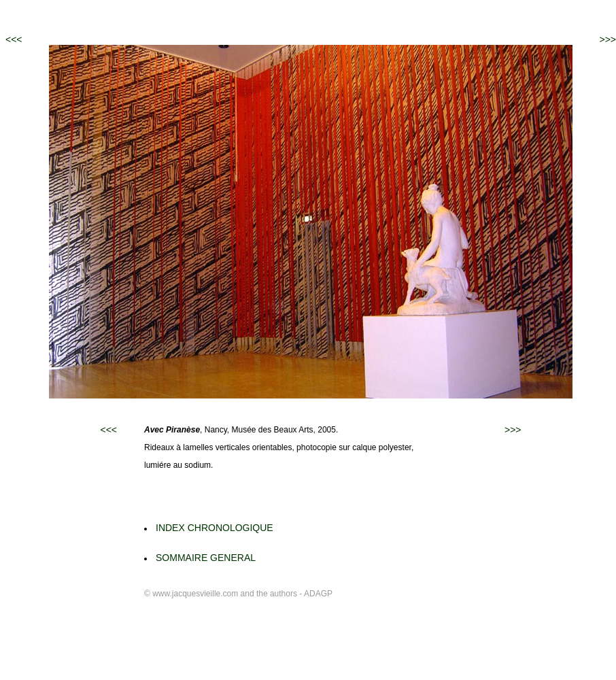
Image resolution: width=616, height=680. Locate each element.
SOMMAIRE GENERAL (206, 558)
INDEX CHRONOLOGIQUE (215, 528)
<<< (14, 39)
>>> (608, 39)
